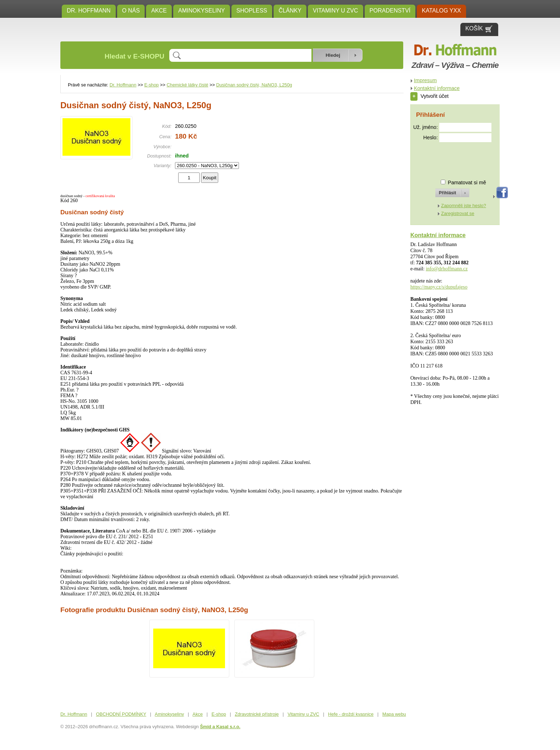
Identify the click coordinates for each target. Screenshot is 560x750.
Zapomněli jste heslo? (464, 206)
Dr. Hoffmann (89, 11)
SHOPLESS (252, 11)
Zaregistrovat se (458, 213)
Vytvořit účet (429, 96)
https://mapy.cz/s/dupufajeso (439, 287)
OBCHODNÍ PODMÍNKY (121, 714)
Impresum (425, 80)
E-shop (152, 85)
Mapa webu (394, 714)
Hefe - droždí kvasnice (351, 714)
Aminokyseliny (202, 11)
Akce (159, 11)
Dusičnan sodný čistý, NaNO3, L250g (254, 85)
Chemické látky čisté (188, 85)
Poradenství (390, 11)
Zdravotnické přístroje (257, 714)
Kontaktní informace (437, 88)
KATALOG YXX (441, 11)
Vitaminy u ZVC (336, 11)
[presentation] (446, 158)
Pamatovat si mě (467, 182)
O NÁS (131, 11)
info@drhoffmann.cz (447, 269)
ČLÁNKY (290, 11)
